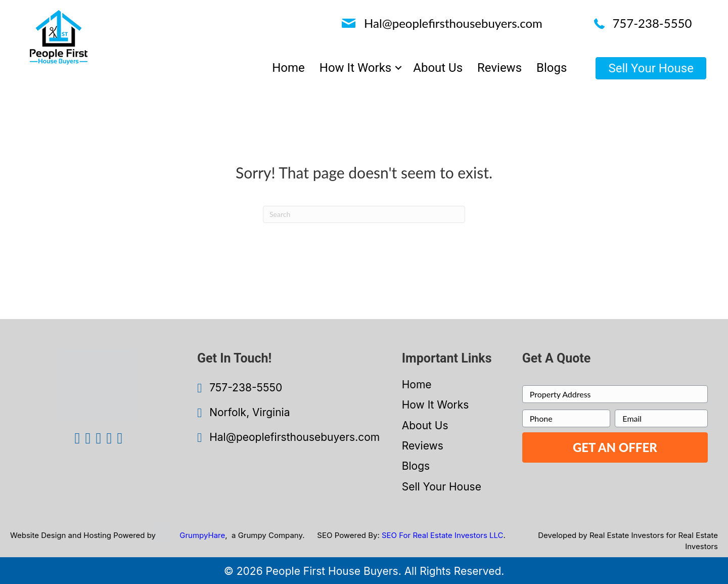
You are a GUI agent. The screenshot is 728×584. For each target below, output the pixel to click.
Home (417, 385)
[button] (398, 68)
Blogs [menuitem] (552, 68)
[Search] (364, 214)
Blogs (416, 466)
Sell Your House (442, 487)
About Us (425, 425)
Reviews (423, 446)
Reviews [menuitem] (499, 68)
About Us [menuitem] (438, 68)
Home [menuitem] (288, 68)
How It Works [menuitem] (355, 68)
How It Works (436, 405)
